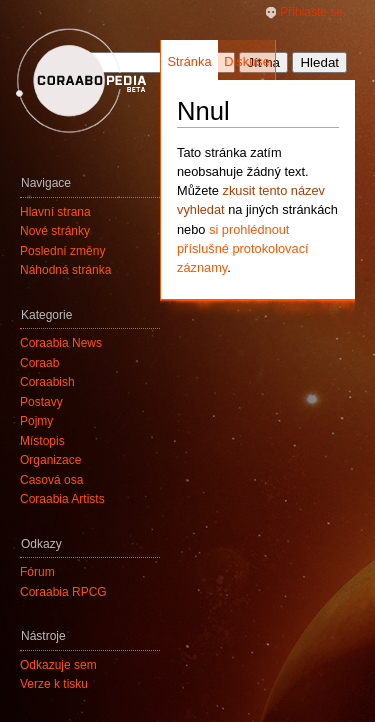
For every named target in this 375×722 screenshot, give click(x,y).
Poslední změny (62, 251)
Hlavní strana (55, 212)
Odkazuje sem (58, 665)
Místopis (42, 441)
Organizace (50, 460)
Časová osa (51, 480)
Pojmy (36, 421)
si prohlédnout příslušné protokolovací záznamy (243, 248)
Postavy (41, 402)
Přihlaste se (311, 12)
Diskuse (247, 61)
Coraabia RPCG (63, 592)
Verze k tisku (54, 684)
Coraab (39, 363)
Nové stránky (55, 231)
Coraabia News (61, 343)
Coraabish (47, 382)
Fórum (37, 572)
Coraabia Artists (62, 499)
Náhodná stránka (65, 270)
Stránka (189, 61)
